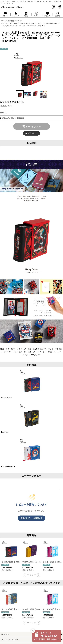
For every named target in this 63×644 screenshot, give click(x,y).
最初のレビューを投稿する (32, 518)
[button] (26, 14)
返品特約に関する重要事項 (12, 118)
